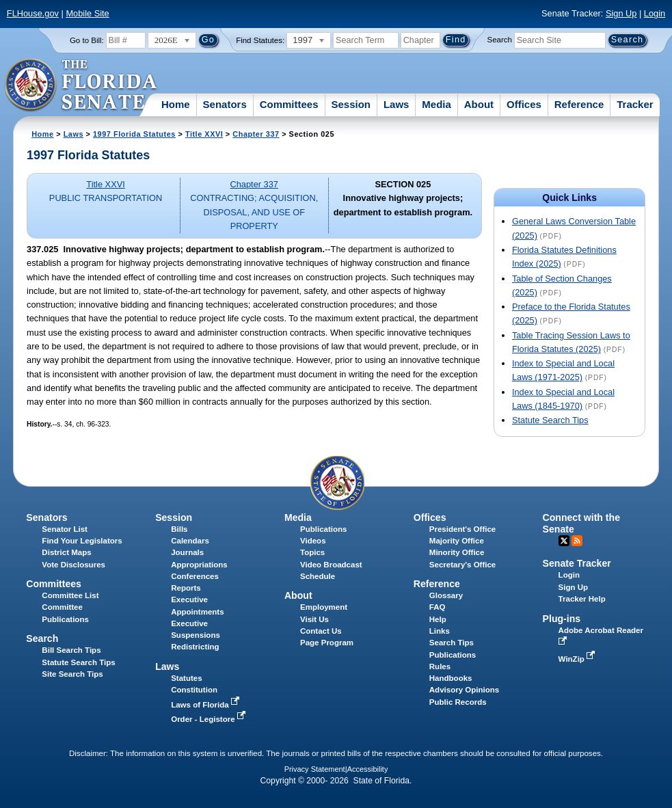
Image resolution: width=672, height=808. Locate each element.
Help (438, 619)
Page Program (327, 643)
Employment (324, 607)
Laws (397, 104)
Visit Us (314, 619)
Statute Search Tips (550, 420)
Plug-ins (562, 619)
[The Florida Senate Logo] (82, 85)
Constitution (194, 690)
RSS (577, 541)
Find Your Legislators (82, 541)
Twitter (564, 541)
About (479, 104)
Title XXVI (204, 134)
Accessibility (368, 769)
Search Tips (452, 643)
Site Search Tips (72, 674)
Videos (313, 541)
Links (440, 631)
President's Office (462, 529)
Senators (225, 104)
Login (655, 13)
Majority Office (457, 541)
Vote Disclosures (73, 565)
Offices (524, 104)
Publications (323, 529)
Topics (312, 552)
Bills (179, 529)
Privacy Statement (315, 769)
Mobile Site (87, 13)
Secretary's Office (462, 565)
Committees (289, 104)
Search (499, 40)
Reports (186, 588)
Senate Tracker (577, 563)
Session (351, 104)
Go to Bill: (87, 40)
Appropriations (199, 565)
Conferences (195, 576)
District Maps (66, 552)
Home (176, 104)
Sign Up (621, 13)
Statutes (186, 678)
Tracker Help (582, 599)
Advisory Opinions (464, 690)
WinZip (578, 659)
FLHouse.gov (33, 13)
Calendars (190, 541)
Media (436, 104)
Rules (440, 666)
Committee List (70, 595)
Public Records (458, 702)
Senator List (65, 529)
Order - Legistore (210, 719)
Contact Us (321, 631)
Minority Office (457, 552)
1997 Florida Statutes (134, 134)
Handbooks (451, 678)
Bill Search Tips (71, 650)
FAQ (438, 607)
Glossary (446, 595)
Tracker (635, 104)
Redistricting (195, 647)
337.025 (42, 249)
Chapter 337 (256, 134)
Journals (187, 552)
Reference (579, 104)
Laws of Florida (206, 705)
